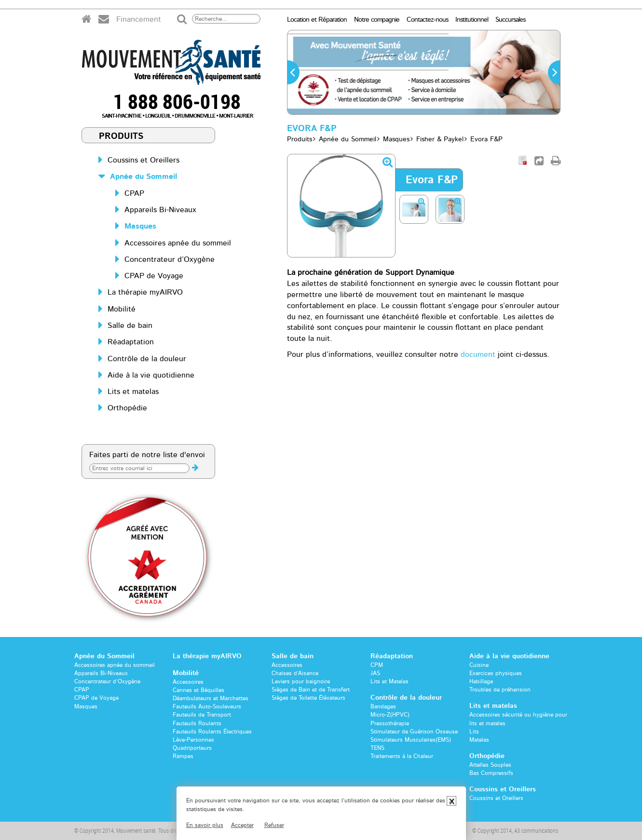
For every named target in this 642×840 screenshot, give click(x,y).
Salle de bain (130, 325)
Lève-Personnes (193, 740)
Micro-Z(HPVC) (390, 715)
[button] (294, 72)
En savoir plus (205, 825)
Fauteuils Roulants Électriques (212, 732)
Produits (121, 136)
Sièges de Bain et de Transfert (311, 690)
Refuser (274, 825)
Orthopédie (127, 408)
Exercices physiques (496, 673)
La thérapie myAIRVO (145, 292)
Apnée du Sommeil (143, 176)
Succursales (510, 20)
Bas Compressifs (491, 773)
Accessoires (188, 682)
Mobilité (122, 309)
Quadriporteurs (192, 748)
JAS (375, 673)
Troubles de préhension (500, 690)
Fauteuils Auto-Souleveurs (207, 706)
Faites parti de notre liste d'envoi (147, 455)
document (478, 354)
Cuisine (479, 665)
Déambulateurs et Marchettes (211, 698)
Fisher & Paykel (440, 139)
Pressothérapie (390, 723)
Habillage (481, 681)
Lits (474, 732)
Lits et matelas (133, 392)
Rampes (183, 756)
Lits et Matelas (389, 681)
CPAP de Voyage (154, 276)
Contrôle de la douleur (147, 359)
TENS (377, 748)
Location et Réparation (317, 20)
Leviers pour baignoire (301, 681)
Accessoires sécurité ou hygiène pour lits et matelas (518, 719)
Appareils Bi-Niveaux (160, 210)
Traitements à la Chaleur (402, 756)
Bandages (383, 706)
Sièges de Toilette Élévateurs (308, 698)
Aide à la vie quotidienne (151, 375)
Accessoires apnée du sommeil (178, 243)
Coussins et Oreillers (143, 160)
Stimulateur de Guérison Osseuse (414, 732)
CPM (377, 665)
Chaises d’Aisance (295, 673)
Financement (139, 19)
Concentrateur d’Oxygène (170, 259)
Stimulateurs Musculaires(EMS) (411, 740)
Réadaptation (131, 342)
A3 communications (536, 830)
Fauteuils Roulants (197, 723)
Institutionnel (472, 20)
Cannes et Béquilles (198, 690)
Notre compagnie (377, 20)
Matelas (479, 740)
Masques (140, 226)
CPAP (134, 193)
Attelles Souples (490, 765)
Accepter (242, 825)
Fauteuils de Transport (202, 715)
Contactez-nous (427, 20)
